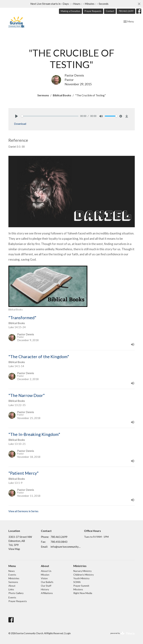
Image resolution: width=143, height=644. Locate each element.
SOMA (77, 582)
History (45, 589)
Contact (110, 11)
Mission (45, 575)
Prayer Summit (81, 586)
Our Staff (46, 586)
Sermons (43, 95)
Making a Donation (70, 11)
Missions (78, 589)
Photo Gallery (16, 593)
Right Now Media (83, 593)
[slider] (50, 116)
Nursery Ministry (82, 571)
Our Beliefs (47, 582)
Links (11, 589)
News (12, 571)
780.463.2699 (126, 11)
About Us (46, 571)
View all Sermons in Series (23, 511)
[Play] (16, 116)
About (12, 586)
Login (68, 633)
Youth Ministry (81, 578)
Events (12, 575)
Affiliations (47, 593)
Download (20, 124)
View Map (14, 549)
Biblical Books (62, 95)
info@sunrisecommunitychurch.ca (66, 547)
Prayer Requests (93, 11)
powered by (123, 633)
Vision (44, 578)
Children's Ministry (84, 575)
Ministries (14, 578)
